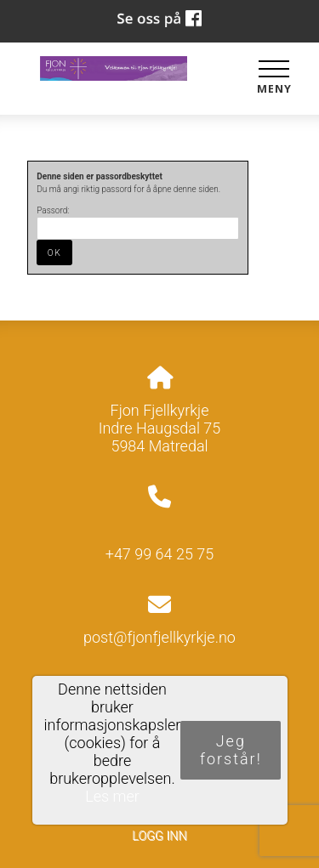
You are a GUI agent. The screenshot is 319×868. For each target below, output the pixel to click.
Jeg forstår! (231, 750)
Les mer (112, 796)
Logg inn (159, 836)
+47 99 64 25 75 (160, 554)
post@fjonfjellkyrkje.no (159, 637)
